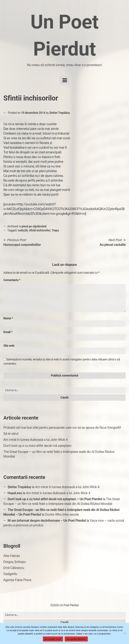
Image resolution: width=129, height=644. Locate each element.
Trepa (55, 230)
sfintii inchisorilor (40, 230)
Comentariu (12, 280)
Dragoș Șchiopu (15, 562)
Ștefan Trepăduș (60, 113)
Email (8, 332)
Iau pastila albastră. (76, 639)
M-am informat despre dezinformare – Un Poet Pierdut (47, 521)
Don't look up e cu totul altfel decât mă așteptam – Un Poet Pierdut (55, 499)
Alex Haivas (12, 556)
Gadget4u (10, 574)
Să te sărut (11, 434)
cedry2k (23, 230)
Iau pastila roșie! (53, 639)
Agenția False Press (17, 580)
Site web (9, 346)
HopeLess (15, 493)
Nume (8, 318)
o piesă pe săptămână (33, 226)
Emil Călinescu (14, 568)
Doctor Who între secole (62, 514)
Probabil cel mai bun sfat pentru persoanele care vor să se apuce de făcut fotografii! (62, 428)
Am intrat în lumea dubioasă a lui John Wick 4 (35, 440)
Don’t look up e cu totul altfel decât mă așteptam (37, 446)
